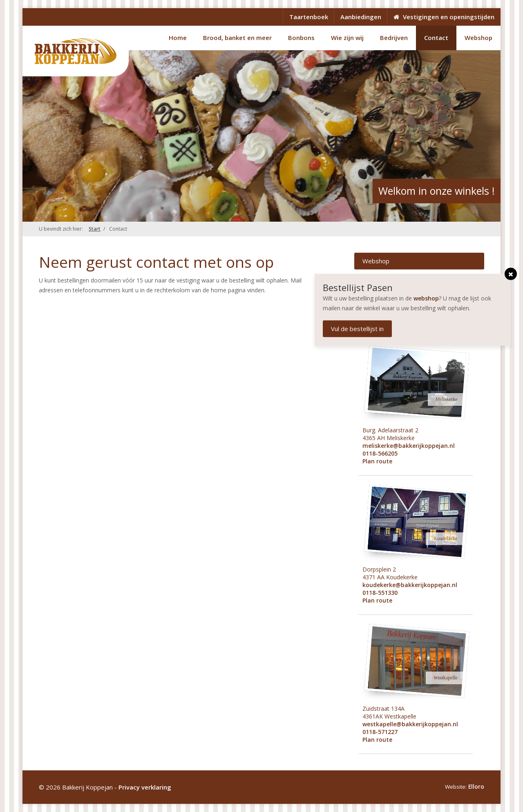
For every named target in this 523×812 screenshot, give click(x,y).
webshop (428, 298)
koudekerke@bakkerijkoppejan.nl (410, 585)
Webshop (478, 38)
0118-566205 (380, 453)
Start (95, 229)
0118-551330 (380, 593)
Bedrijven (394, 38)
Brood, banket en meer (237, 38)
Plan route (377, 461)
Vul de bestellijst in (359, 329)
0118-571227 (380, 732)
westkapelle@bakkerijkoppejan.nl (410, 724)
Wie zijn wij (347, 38)
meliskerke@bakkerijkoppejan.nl (409, 446)
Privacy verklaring (145, 787)
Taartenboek (309, 17)
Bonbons (301, 38)
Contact (436, 38)
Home (178, 38)
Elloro (476, 787)
